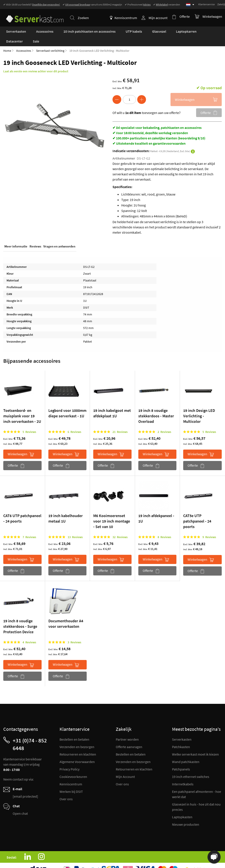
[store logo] (33, 15)
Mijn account (159, 18)
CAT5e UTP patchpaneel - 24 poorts (197, 512)
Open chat (20, 804)
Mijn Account (125, 767)
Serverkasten (182, 730)
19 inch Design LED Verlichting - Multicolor (199, 406)
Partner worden (127, 730)
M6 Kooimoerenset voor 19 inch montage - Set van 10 (112, 512)
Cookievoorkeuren (73, 767)
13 (75, 528)
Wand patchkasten (186, 752)
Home (7, 41)
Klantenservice (207, 4)
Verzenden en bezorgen (77, 737)
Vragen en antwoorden (59, 237)
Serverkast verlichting (50, 41)
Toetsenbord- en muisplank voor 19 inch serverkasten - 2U (22, 406)
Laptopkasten (182, 808)
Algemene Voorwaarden (77, 752)
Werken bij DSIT (71, 782)
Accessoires (24, 41)
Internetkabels (183, 775)
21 (120, 422)
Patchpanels (181, 760)
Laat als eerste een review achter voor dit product (36, 62)
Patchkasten (181, 737)
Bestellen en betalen (74, 730)
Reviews (35, 237)
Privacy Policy (69, 760)
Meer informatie (16, 237)
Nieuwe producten (186, 815)
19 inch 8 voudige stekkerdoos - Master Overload (156, 406)
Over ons (66, 790)
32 (120, 528)
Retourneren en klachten (78, 745)
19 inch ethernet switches (191, 767)
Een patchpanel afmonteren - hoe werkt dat (197, 785)
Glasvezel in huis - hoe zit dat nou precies (196, 797)
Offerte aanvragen (129, 737)
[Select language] (190, 5)
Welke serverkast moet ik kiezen (195, 745)
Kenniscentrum (125, 18)
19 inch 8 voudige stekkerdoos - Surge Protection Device (20, 617)
